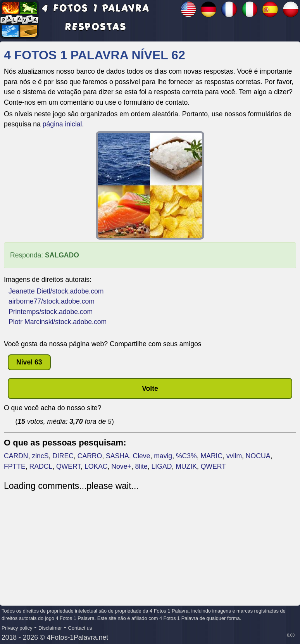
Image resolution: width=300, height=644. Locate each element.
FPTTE (15, 466)
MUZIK (186, 466)
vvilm (234, 456)
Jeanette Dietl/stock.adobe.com (56, 291)
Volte (150, 388)
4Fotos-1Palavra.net (78, 637)
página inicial (62, 124)
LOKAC (96, 466)
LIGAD (162, 466)
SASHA (117, 456)
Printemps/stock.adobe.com (51, 312)
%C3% (186, 456)
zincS (40, 456)
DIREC (63, 456)
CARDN (16, 456)
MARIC (212, 456)
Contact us (80, 628)
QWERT (68, 466)
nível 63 (29, 362)
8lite (141, 466)
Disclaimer (50, 628)
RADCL (41, 466)
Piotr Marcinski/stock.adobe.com (58, 322)
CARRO (90, 456)
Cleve (141, 456)
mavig (163, 456)
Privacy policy (17, 628)
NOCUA (258, 456)
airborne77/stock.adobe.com (52, 301)
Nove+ (121, 466)
